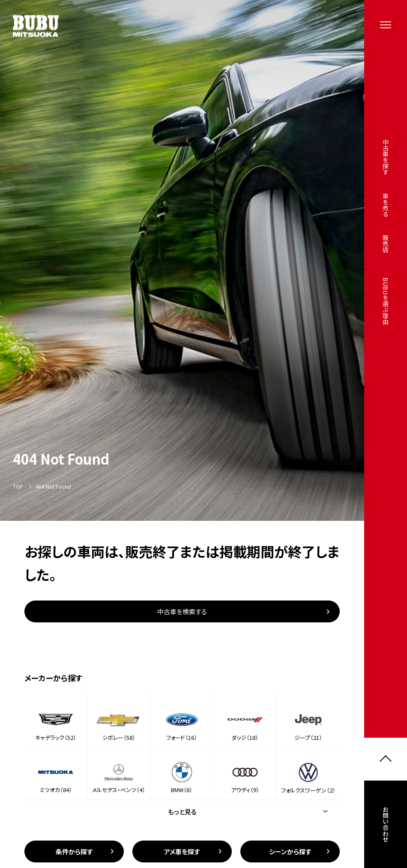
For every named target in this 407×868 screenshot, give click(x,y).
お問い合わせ (386, 826)
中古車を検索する (182, 611)
